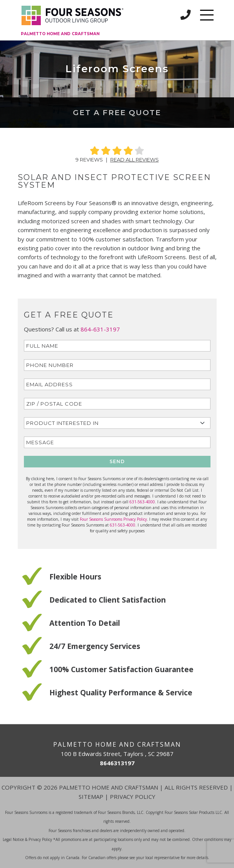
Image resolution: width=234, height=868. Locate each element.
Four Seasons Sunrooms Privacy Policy (113, 519)
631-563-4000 (142, 502)
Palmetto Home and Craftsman (60, 34)
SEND (117, 461)
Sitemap (91, 797)
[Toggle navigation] (207, 15)
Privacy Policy (133, 797)
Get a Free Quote (117, 112)
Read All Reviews (135, 160)
